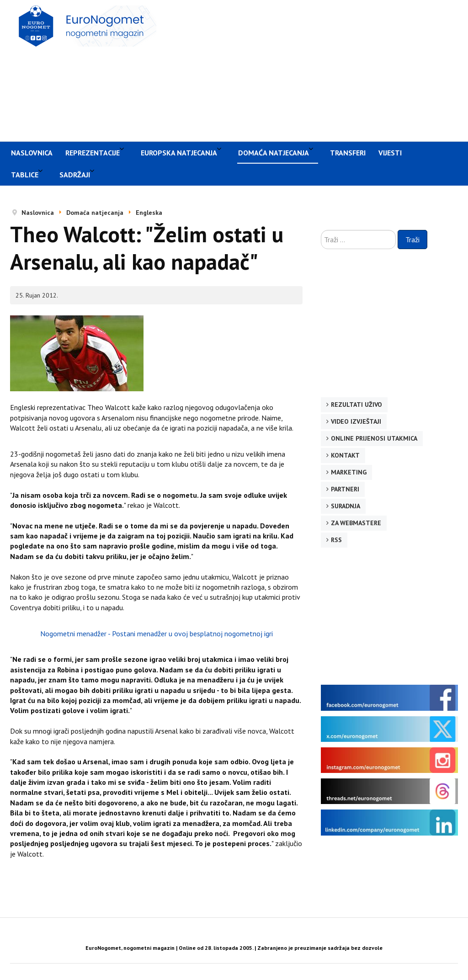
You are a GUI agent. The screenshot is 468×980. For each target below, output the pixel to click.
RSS (336, 540)
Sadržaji (75, 175)
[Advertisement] (317, 69)
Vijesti (390, 153)
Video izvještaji (356, 421)
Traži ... (321, 230)
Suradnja (346, 506)
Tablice (25, 175)
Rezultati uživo (356, 405)
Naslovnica (32, 153)
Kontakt (345, 455)
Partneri (345, 489)
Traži (412, 240)
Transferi (348, 153)
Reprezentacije (93, 153)
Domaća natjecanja (274, 153)
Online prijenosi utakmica (374, 438)
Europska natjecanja (179, 153)
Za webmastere (356, 523)
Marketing (349, 472)
